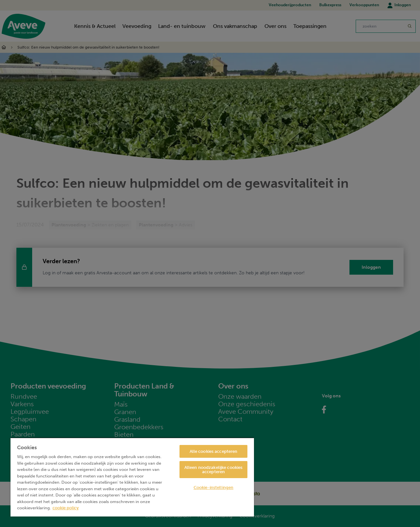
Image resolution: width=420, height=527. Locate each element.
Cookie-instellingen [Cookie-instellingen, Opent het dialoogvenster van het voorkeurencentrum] (213, 487)
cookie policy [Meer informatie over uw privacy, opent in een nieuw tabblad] (66, 508)
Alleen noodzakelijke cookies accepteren (214, 470)
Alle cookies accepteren (214, 451)
